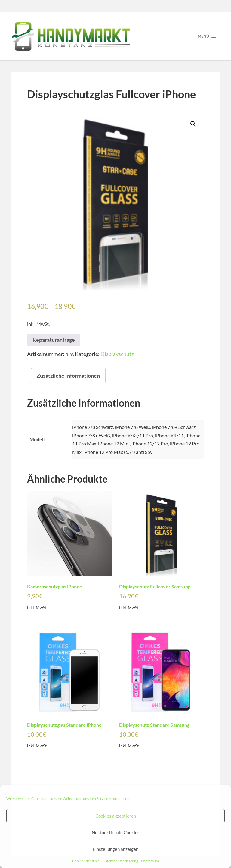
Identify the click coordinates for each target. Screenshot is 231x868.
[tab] (68, 376)
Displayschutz (117, 354)
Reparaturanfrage (54, 340)
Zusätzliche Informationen (68, 376)
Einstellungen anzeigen (115, 849)
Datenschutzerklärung (120, 861)
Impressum (150, 861)
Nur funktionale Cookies (116, 832)
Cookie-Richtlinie (86, 861)
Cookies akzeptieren (116, 816)
